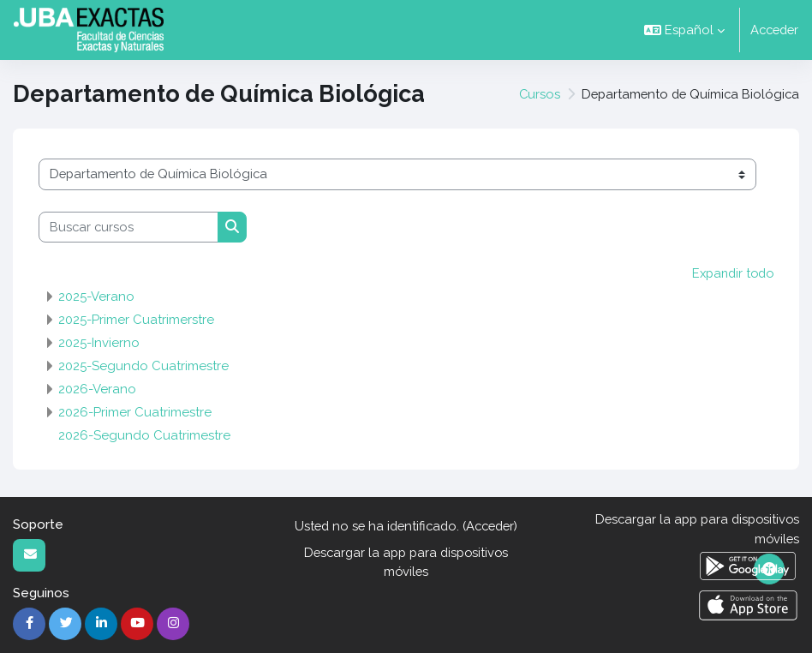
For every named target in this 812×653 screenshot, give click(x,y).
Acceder (774, 30)
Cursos (540, 94)
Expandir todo (731, 273)
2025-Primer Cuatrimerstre (136, 320)
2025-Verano (96, 297)
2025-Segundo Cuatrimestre (143, 366)
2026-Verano (97, 389)
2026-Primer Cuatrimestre (135, 412)
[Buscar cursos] (128, 227)
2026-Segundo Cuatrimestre (144, 435)
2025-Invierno (99, 343)
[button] (684, 30)
